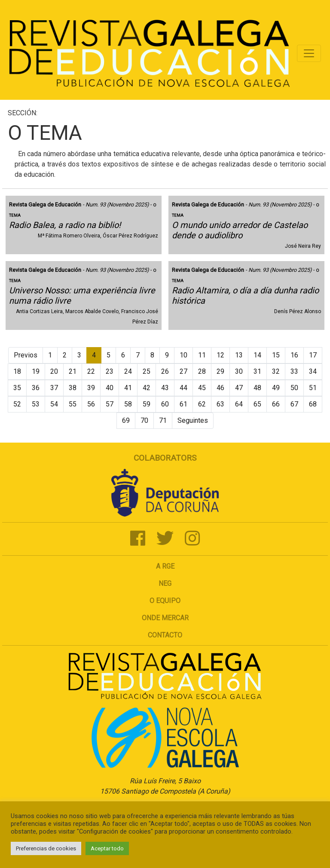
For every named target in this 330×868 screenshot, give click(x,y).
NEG (165, 583)
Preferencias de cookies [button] (46, 848)
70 (144, 420)
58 (128, 404)
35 (17, 388)
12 (220, 355)
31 (257, 371)
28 (202, 371)
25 (147, 371)
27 (183, 371)
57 (110, 404)
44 (183, 388)
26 (165, 371)
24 (128, 371)
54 (54, 404)
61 (183, 404)
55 (73, 404)
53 (36, 404)
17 (313, 355)
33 (294, 371)
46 (220, 388)
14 (257, 355)
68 (313, 404)
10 (183, 355)
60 (165, 404)
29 (220, 371)
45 (202, 388)
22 (91, 371)
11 (202, 355)
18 (17, 371)
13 (239, 355)
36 (36, 388)
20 (54, 371)
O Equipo (165, 601)
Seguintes (193, 420)
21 (73, 371)
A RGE (165, 566)
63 (220, 404)
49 (276, 388)
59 (147, 404)
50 (294, 388)
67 (294, 404)
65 (257, 404)
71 (163, 420)
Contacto (165, 635)
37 (54, 388)
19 (36, 371)
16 (294, 355)
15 (276, 355)
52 (17, 404)
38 (73, 388)
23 (110, 371)
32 (276, 371)
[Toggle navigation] (309, 53)
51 (313, 388)
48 (257, 388)
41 (128, 388)
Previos (26, 355)
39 (91, 388)
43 (165, 388)
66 (276, 404)
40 (110, 388)
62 (202, 404)
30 (239, 371)
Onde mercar (165, 618)
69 (126, 420)
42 (147, 388)
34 (313, 371)
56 (91, 404)
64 (239, 404)
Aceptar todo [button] (107, 848)
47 (239, 388)
